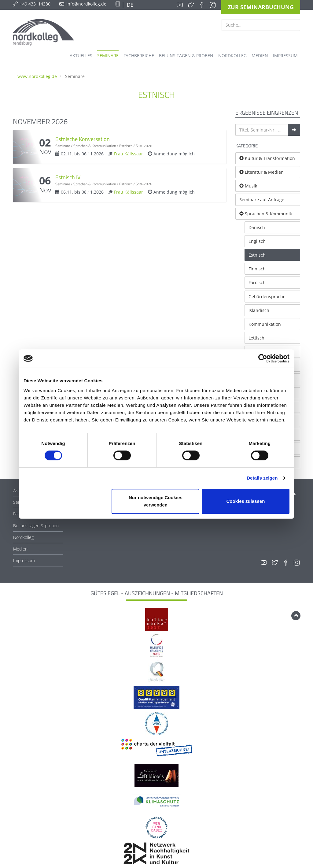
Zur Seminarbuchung (261, 7)
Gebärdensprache (267, 297)
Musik (248, 186)
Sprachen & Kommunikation (270, 214)
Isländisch (259, 310)
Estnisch (257, 255)
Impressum (24, 560)
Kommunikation (265, 324)
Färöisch (257, 282)
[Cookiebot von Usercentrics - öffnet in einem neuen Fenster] (263, 358)
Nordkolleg (23, 537)
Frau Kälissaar (129, 154)
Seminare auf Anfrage (262, 200)
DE (129, 5)
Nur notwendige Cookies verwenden (156, 501)
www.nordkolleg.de (37, 76)
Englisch (257, 241)
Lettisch (256, 338)
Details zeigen (262, 478)
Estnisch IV (68, 177)
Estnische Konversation (83, 139)
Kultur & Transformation (267, 158)
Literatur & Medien (261, 172)
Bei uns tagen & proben (36, 526)
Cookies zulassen (246, 501)
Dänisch (257, 227)
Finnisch (257, 269)
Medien (20, 549)
